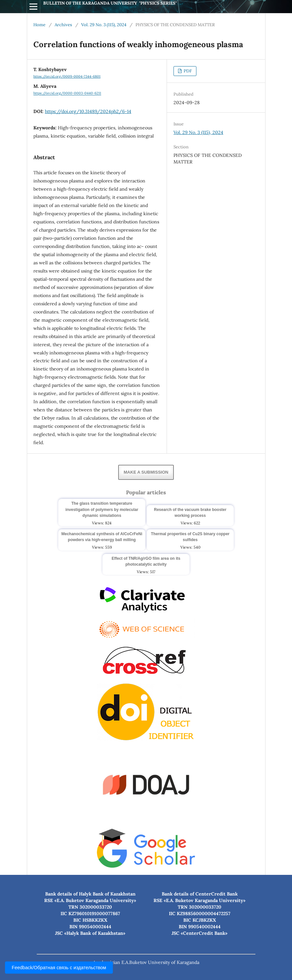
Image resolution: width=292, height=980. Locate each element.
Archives (63, 25)
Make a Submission (146, 472)
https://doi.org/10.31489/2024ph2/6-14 (88, 111)
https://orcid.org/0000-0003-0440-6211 (67, 93)
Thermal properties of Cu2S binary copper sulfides (190, 537)
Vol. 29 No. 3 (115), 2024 (104, 25)
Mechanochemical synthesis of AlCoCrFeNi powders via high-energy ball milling (102, 537)
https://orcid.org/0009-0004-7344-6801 (67, 76)
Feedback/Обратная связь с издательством (59, 968)
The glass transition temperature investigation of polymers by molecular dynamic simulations (102, 509)
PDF (187, 71)
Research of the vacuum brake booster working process (190, 513)
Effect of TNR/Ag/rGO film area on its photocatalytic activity (146, 561)
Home (39, 25)
